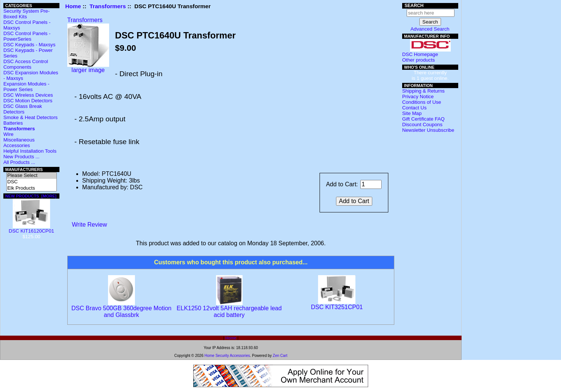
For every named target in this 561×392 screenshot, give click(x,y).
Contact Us (414, 108)
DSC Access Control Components (26, 64)
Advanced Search (430, 29)
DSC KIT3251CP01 (337, 307)
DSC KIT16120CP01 (31, 229)
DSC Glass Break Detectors (23, 109)
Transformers (108, 6)
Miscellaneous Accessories (19, 143)
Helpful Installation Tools (30, 151)
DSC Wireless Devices (28, 95)
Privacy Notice (418, 97)
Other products (418, 60)
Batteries (13, 123)
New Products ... (21, 157)
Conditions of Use (422, 102)
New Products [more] (31, 196)
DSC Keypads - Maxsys (29, 45)
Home (73, 6)
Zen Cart (280, 356)
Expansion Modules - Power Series (26, 87)
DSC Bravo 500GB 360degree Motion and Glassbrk (121, 312)
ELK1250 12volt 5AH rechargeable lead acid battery (229, 312)
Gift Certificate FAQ (423, 119)
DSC (32, 182)
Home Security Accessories (227, 356)
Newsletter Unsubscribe (428, 130)
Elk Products (32, 188)
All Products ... (19, 162)
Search (414, 6)
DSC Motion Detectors (28, 101)
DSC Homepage (420, 54)
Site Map (412, 113)
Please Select (32, 176)
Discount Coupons (422, 125)
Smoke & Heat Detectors (30, 117)
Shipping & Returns (423, 91)
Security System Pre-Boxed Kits (27, 14)
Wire (8, 134)
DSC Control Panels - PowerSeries (27, 36)
